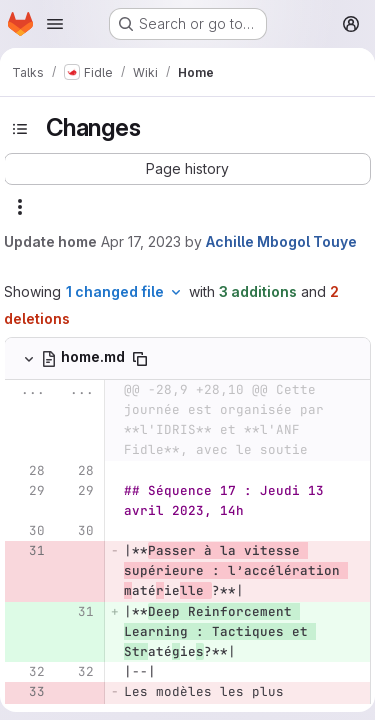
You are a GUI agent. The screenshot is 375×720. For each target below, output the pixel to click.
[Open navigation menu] (55, 24)
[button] (187, 169)
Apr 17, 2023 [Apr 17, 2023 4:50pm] (141, 241)
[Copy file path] (140, 359)
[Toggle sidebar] (20, 129)
